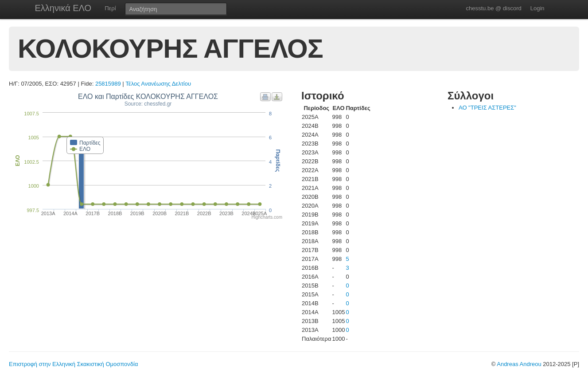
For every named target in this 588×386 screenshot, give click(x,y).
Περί (110, 8)
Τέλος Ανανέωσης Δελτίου (158, 84)
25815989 (108, 84)
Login (537, 8)
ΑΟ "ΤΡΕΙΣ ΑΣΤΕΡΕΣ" (487, 108)
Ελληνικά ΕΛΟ (63, 8)
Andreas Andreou (519, 364)
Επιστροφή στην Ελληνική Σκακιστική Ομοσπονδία (73, 364)
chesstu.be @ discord (493, 8)
